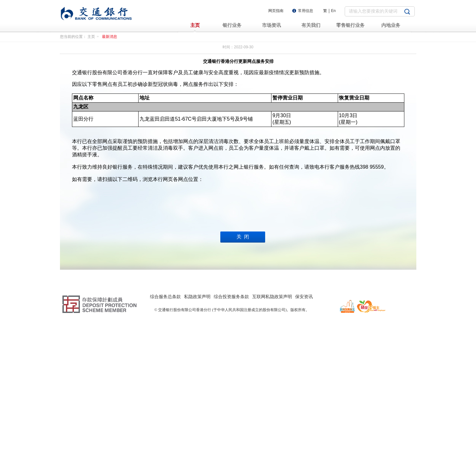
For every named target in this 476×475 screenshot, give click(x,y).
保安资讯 (304, 452)
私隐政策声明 (197, 452)
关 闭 (243, 401)
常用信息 (306, 11)
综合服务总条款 (165, 452)
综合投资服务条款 (231, 452)
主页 (94, 37)
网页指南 (276, 11)
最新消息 (110, 37)
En (333, 11)
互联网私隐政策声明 (272, 452)
